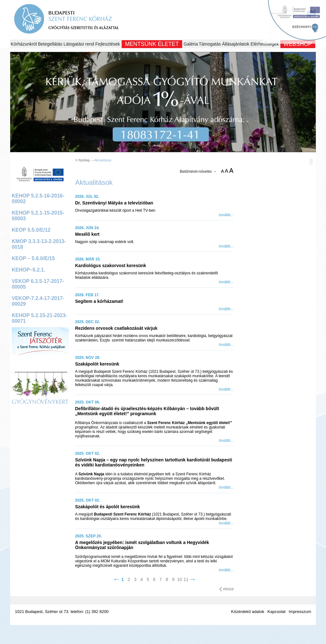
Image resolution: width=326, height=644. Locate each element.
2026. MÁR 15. (88, 259)
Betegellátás (50, 44)
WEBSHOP (298, 44)
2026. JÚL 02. (87, 197)
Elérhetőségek (265, 44)
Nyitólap (84, 160)
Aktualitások (103, 160)
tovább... (226, 215)
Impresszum (300, 612)
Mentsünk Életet (152, 44)
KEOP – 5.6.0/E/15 (33, 258)
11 (186, 579)
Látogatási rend (79, 44)
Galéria (191, 44)
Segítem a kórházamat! (99, 301)
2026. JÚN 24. (87, 228)
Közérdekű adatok (248, 612)
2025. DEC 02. (88, 322)
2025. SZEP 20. (89, 536)
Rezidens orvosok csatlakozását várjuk (116, 328)
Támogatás (210, 44)
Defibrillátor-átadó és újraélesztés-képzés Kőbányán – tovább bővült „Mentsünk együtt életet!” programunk (147, 411)
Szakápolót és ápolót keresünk (108, 507)
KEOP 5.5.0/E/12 (31, 230)
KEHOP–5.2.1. (29, 270)
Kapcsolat (276, 612)
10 (180, 579)
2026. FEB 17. (87, 295)
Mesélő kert (87, 234)
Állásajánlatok (236, 44)
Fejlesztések (108, 44)
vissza (226, 589)
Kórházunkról (24, 44)
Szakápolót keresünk (97, 364)
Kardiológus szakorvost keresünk (111, 266)
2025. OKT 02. (88, 453)
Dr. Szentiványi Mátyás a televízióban (114, 203)
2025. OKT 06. (88, 402)
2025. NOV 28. (88, 358)
